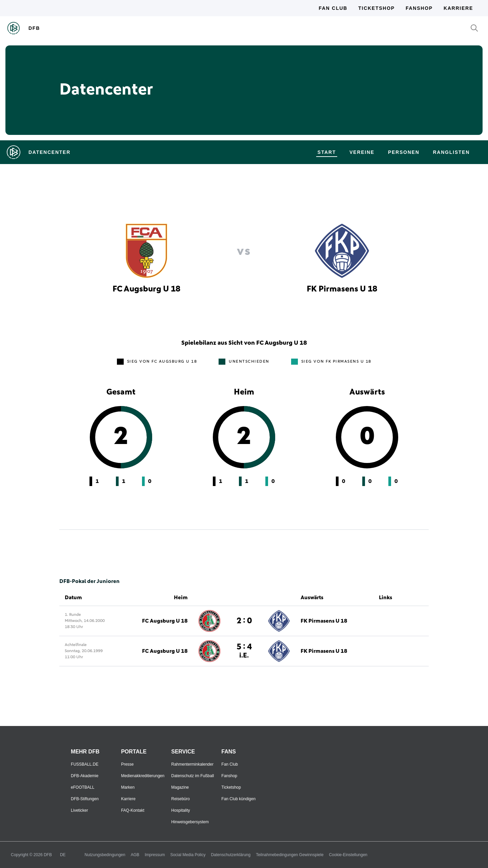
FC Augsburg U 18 (165, 621)
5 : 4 (244, 651)
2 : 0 (244, 621)
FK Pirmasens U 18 (324, 621)
